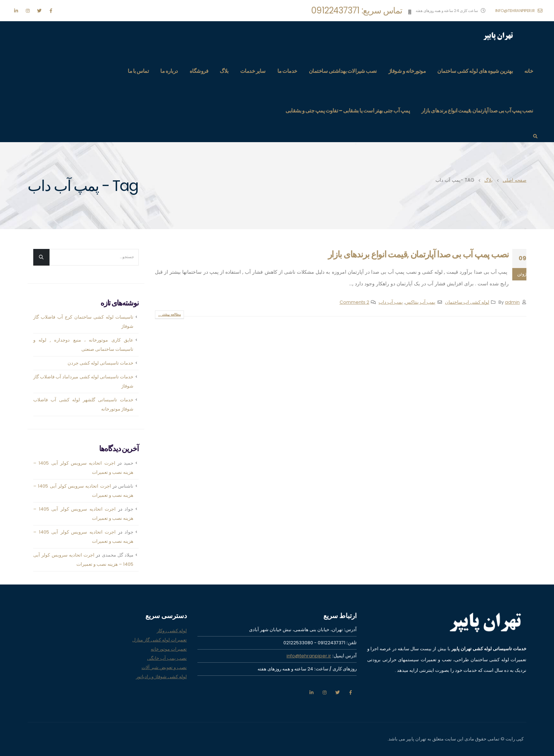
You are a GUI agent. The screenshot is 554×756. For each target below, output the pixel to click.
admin (512, 302)
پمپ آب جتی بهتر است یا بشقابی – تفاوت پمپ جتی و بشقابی (348, 111)
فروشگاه (199, 71)
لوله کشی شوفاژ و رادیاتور (161, 677)
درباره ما (169, 71)
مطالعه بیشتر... (169, 315)
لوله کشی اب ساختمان (467, 302)
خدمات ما (287, 71)
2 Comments (354, 302)
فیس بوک (351, 692)
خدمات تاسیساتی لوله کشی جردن (100, 363)
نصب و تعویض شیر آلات (164, 667)
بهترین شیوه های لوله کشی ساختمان (475, 71)
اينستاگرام (324, 692)
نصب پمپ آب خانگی (167, 658)
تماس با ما (138, 71)
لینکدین (311, 692)
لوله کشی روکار (172, 631)
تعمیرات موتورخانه (169, 649)
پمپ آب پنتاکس (420, 302)
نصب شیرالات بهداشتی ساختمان (343, 71)
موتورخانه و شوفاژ (407, 71)
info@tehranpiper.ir (519, 11)
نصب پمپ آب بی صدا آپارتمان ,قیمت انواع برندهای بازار (477, 111)
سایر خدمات (253, 71)
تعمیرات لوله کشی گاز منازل (160, 640)
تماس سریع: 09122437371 (357, 10)
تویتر (337, 692)
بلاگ (224, 71)
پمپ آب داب (391, 302)
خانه (529, 71)
